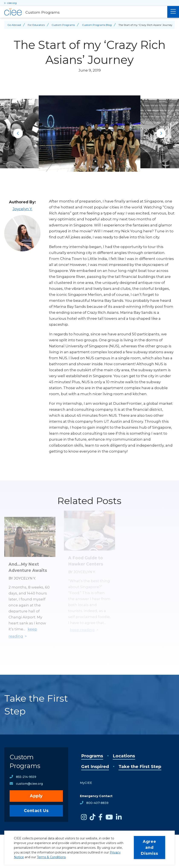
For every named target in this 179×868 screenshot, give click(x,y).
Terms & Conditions (51, 857)
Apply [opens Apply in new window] (36, 796)
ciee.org (12, 3)
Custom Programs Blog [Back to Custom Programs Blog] (97, 25)
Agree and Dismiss (149, 847)
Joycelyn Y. (22, 209)
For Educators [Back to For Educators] (36, 25)
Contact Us (36, 811)
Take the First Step (140, 767)
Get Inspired (95, 767)
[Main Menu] (173, 12)
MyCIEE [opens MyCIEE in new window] (86, 783)
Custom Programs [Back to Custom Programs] (63, 25)
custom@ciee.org (29, 784)
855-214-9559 (26, 777)
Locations (124, 756)
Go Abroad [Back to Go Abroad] (14, 25)
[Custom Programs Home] (84, 12)
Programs (92, 756)
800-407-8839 (97, 803)
